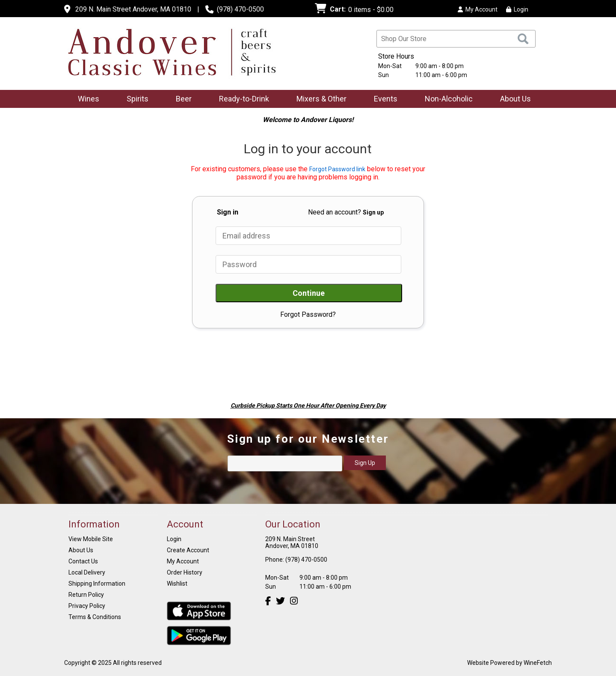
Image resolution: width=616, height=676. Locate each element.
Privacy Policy (87, 606)
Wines (86, 100)
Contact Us (83, 561)
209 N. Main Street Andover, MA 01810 (133, 9)
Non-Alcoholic (446, 100)
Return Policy (86, 595)
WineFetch (538, 663)
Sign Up (365, 463)
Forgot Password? (308, 314)
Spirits (135, 100)
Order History (185, 572)
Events (386, 99)
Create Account (188, 550)
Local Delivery (87, 572)
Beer (181, 100)
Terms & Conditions (95, 617)
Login (517, 9)
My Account (183, 561)
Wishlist (177, 584)
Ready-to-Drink (241, 100)
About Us (513, 100)
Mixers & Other (319, 100)
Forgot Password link (337, 169)
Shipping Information (97, 584)
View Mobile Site (91, 539)
